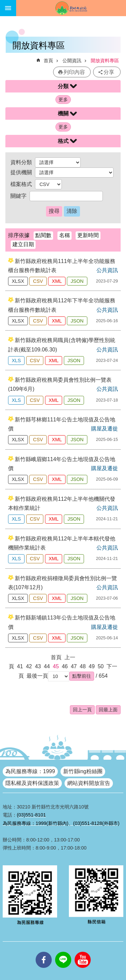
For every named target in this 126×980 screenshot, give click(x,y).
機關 (63, 114)
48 (83, 666)
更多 (63, 100)
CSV (38, 281)
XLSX (18, 281)
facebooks (44, 952)
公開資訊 (72, 61)
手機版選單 (8, 8)
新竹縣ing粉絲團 (83, 771)
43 (38, 666)
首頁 (48, 61)
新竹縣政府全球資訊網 (71, 8)
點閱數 (43, 235)
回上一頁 (82, 710)
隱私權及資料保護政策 (32, 783)
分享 (109, 72)
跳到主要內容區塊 (4, 4)
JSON (77, 281)
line (63, 952)
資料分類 (21, 162)
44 (47, 666)
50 (101, 666)
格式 (63, 141)
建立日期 (23, 244)
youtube (83, 952)
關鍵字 (18, 196)
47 (74, 666)
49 (92, 666)
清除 (72, 211)
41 (20, 666)
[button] (82, 676)
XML (57, 281)
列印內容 (74, 72)
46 (65, 666)
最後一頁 (37, 676)
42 (29, 666)
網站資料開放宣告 (89, 783)
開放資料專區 (105, 61)
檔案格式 (21, 184)
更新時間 (88, 235)
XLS (16, 361)
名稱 (65, 235)
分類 (63, 86)
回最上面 (108, 710)
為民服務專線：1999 (30, 771)
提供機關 (21, 172)
